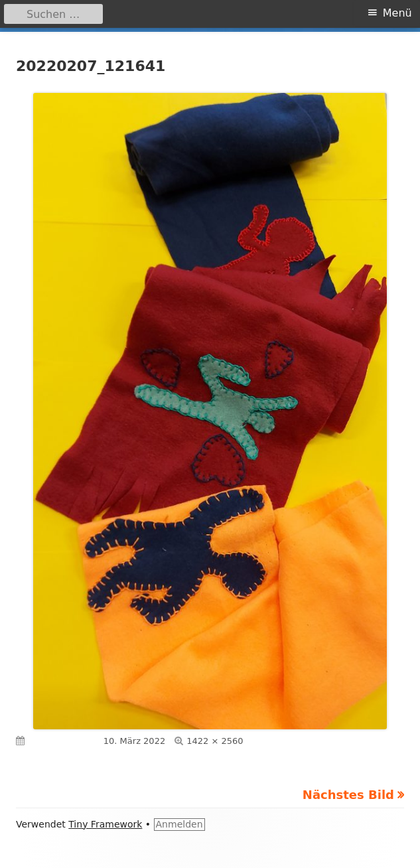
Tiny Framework (105, 824)
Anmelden (179, 824)
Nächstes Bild (348, 795)
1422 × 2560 (215, 741)
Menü (397, 13)
